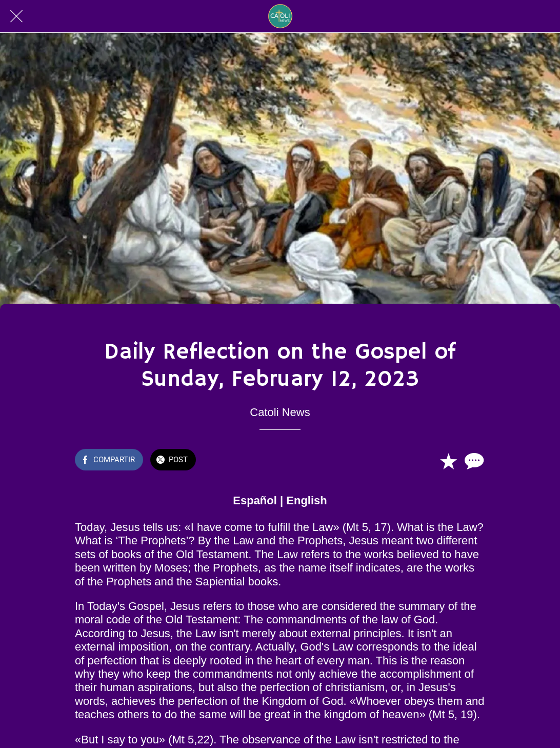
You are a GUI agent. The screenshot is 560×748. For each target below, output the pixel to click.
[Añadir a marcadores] (448, 461)
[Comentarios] (473, 461)
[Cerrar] (16, 16)
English (306, 500)
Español (255, 500)
